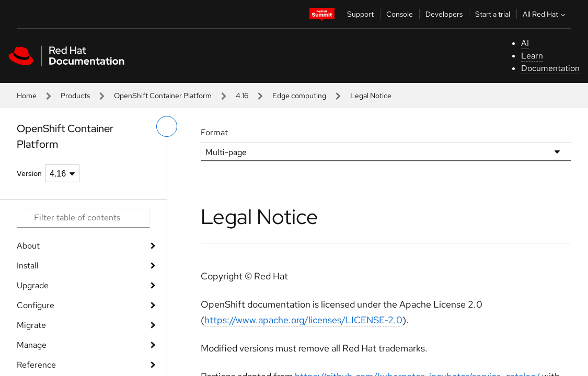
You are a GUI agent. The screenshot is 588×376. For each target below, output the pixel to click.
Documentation (550, 68)
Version (29, 173)
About (28, 246)
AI (525, 43)
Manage (32, 345)
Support (360, 14)
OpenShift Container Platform (163, 96)
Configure (36, 305)
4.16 (242, 96)
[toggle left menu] (167, 126)
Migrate (31, 325)
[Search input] (83, 218)
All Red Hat (545, 14)
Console (400, 14)
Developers (444, 14)
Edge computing (299, 96)
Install (28, 266)
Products (75, 96)
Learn (532, 56)
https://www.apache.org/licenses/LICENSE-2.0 (303, 320)
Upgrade (33, 285)
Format (214, 132)
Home (27, 96)
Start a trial (493, 14)
